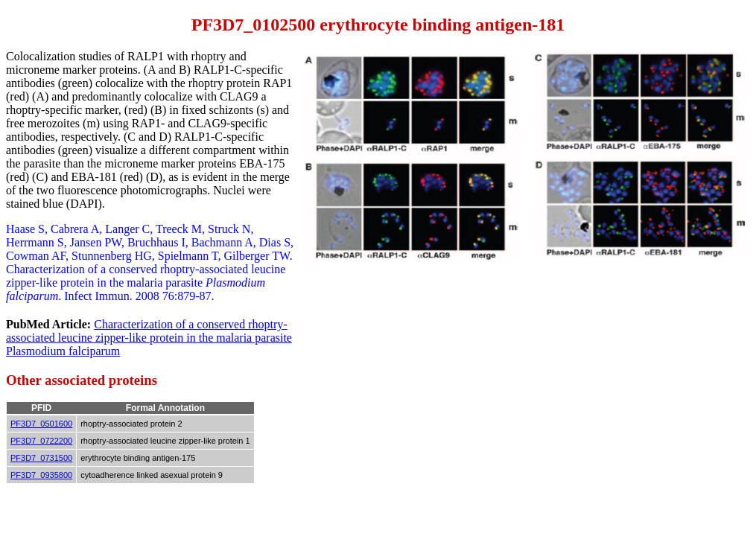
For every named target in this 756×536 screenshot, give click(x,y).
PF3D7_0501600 (41, 424)
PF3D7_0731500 (41, 458)
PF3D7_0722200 (41, 441)
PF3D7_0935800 (41, 475)
